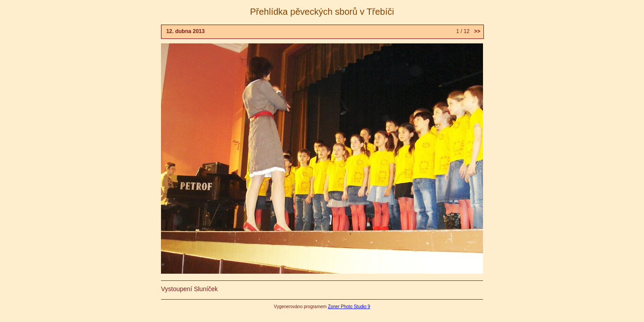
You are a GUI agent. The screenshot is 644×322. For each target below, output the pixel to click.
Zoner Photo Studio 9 (349, 307)
